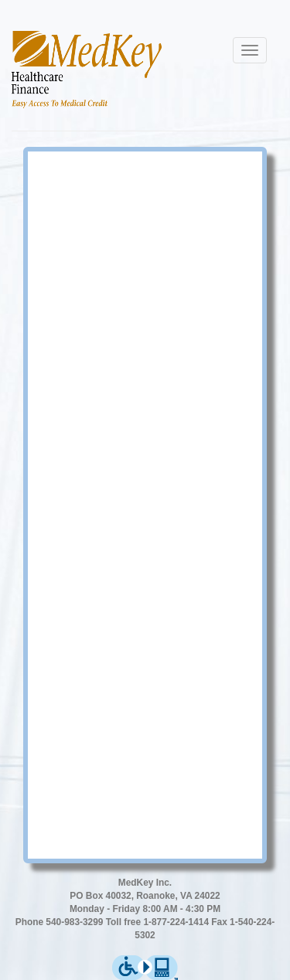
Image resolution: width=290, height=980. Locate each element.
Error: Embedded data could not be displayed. (145, 503)
